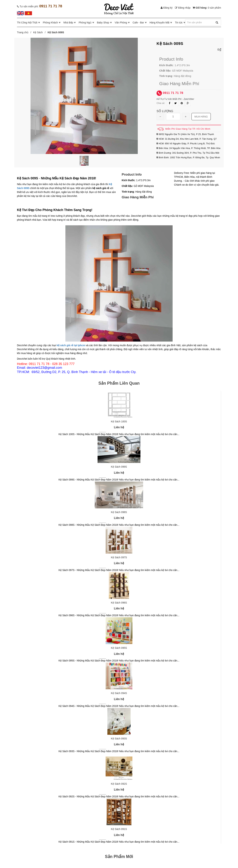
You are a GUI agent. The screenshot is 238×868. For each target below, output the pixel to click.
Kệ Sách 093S (119, 739)
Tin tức (179, 23)
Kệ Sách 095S (119, 648)
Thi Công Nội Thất (27, 23)
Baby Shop (103, 23)
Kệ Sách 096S (119, 603)
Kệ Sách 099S (119, 467)
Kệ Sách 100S (119, 421)
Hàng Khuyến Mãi (160, 23)
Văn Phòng (121, 23)
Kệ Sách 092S (119, 784)
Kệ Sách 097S (119, 557)
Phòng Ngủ (85, 23)
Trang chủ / (25, 32)
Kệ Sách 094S (119, 693)
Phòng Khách (50, 23)
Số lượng (165, 111)
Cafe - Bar (138, 23)
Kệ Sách (38, 32)
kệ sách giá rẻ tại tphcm (71, 345)
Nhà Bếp (68, 23)
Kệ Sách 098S (119, 512)
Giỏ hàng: (207, 8)
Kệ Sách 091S (119, 829)
